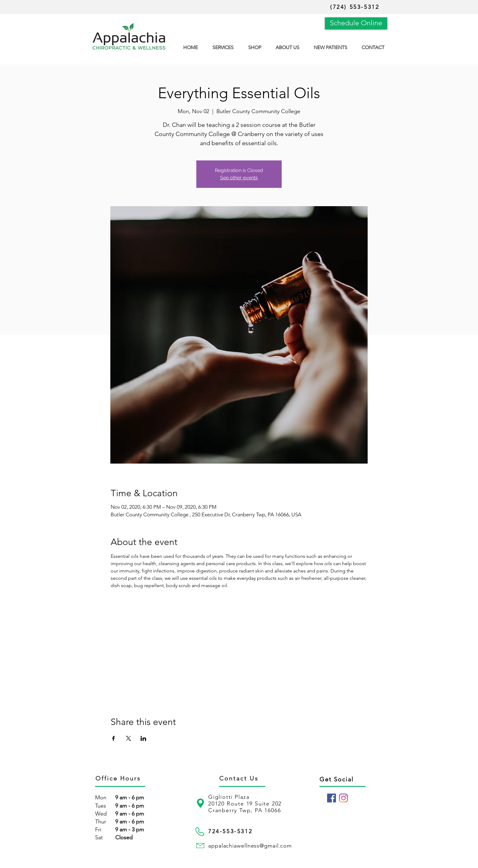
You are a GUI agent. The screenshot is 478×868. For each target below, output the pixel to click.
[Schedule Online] (356, 23)
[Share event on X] (128, 738)
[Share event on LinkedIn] (143, 738)
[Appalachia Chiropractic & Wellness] (332, 798)
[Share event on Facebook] (114, 738)
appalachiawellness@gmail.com (250, 846)
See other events (239, 178)
